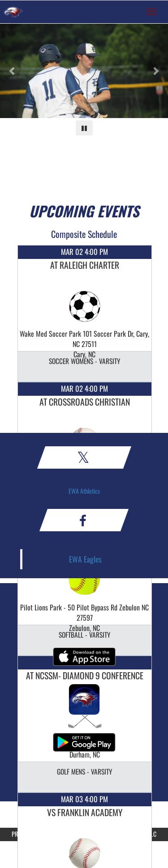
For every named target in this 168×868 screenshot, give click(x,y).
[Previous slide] (13, 71)
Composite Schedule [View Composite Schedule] (84, 234)
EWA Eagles (85, 559)
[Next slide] (155, 71)
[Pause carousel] (84, 128)
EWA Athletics (84, 491)
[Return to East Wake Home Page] (13, 12)
